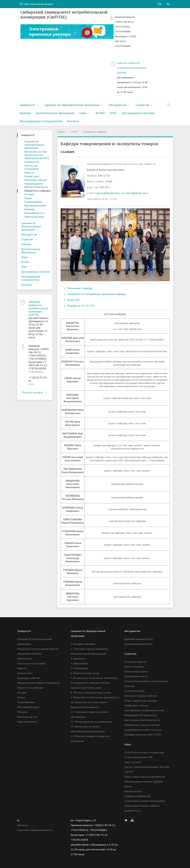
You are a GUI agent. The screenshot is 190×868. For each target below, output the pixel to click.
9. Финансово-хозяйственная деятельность (95, 697)
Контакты (73, 121)
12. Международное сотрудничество (92, 722)
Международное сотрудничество (41, 121)
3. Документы (78, 658)
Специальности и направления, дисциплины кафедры (96, 294)
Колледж (25, 113)
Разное (28, 198)
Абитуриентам (118, 105)
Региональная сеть (35, 213)
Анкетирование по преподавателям (144, 710)
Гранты (128, 786)
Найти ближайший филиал (36, 4)
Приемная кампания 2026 (138, 639)
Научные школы (133, 791)
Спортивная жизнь (134, 691)
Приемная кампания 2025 (138, 644)
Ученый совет (32, 176)
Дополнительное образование (55, 113)
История (29, 194)
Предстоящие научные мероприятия (144, 777)
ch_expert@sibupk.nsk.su (135, 193)
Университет (27, 105)
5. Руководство (79, 668)
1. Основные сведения (83, 644)
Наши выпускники (34, 217)
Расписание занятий (135, 662)
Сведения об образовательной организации (72, 105)
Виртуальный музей (35, 205)
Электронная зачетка (136, 676)
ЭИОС (113, 113)
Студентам (142, 105)
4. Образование (79, 663)
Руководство (32, 162)
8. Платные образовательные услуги (91, 692)
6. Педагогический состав (85, 673)
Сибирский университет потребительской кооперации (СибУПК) (132, 68)
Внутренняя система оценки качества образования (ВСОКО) (37, 155)
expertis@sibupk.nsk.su (108, 193)
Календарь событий (35, 180)
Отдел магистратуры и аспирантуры (144, 752)
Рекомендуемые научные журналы (143, 781)
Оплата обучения (134, 667)
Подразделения (33, 202)
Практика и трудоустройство (141, 696)
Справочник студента (136, 705)
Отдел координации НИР (138, 757)
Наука (83, 113)
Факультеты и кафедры (37, 191)
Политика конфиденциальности (35, 830)
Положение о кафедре (80, 288)
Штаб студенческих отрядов (140, 701)
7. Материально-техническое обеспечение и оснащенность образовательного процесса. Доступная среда (94, 683)
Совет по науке (133, 762)
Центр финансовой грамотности (142, 720)
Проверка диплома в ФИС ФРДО (143, 735)
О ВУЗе (74, 132)
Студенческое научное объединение (145, 801)
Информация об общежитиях (141, 715)
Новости (29, 172)
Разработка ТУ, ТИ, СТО (81, 306)
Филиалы (29, 209)
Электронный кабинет (136, 671)
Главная (61, 132)
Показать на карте (35, 392)
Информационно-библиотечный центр (36, 185)
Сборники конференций (137, 796)
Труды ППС (73, 300)
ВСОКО (100, 113)
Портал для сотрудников (32, 167)
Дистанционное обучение (138, 113)
